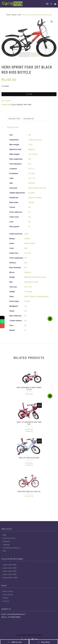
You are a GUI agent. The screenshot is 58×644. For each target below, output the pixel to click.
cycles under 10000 (10, 578)
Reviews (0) (29, 119)
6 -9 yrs (13, 105)
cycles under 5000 (10, 571)
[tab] (14, 119)
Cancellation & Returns (12, 548)
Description (14, 119)
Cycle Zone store (9, 538)
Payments (7, 541)
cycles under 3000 (10, 565)
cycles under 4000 (10, 568)
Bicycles (20, 105)
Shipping (6, 545)
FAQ (4, 551)
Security (6, 601)
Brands (14, 15)
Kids (30, 105)
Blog (4, 535)
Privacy (6, 598)
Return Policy (8, 591)
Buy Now (29, 94)
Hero (20, 15)
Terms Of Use (8, 595)
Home (8, 15)
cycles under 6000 (10, 574)
